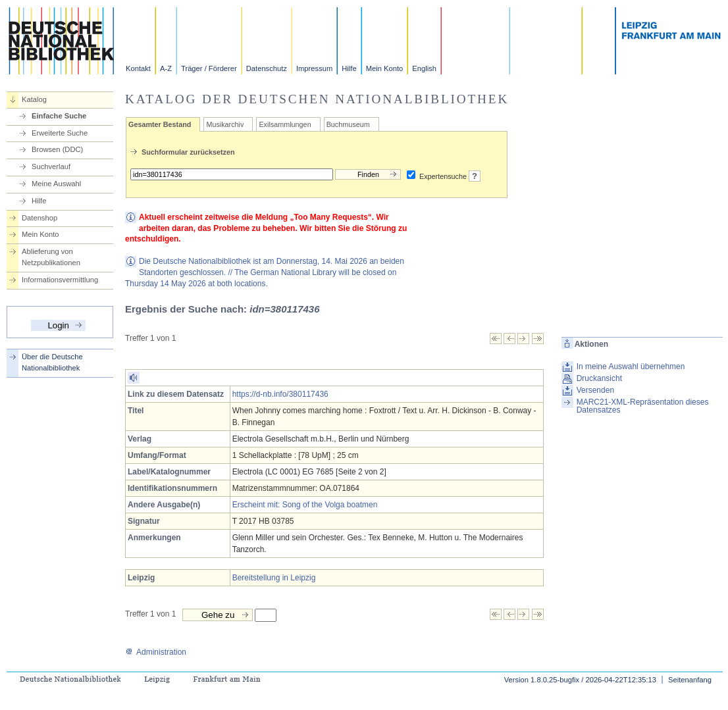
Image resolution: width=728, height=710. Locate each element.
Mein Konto (385, 68)
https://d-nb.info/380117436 (280, 394)
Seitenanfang (690, 680)
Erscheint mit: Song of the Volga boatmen (305, 505)
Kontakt (138, 68)
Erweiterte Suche (60, 133)
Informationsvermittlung (60, 280)
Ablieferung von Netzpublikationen (51, 257)
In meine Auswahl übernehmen (631, 367)
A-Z (166, 68)
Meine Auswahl (56, 184)
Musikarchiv (225, 124)
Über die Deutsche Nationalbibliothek (52, 362)
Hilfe (349, 68)
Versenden (595, 390)
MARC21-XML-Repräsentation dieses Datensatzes (643, 406)
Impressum (314, 68)
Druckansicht (599, 378)
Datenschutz (267, 68)
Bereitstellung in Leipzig (274, 578)
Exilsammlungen (285, 124)
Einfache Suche (59, 116)
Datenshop (39, 218)
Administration (156, 652)
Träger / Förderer (209, 68)
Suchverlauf (51, 166)
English (424, 68)
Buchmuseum (348, 124)
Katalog (34, 99)
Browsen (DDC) (57, 149)
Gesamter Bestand (160, 124)
